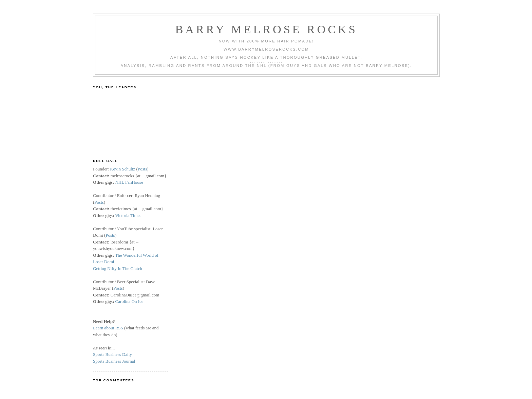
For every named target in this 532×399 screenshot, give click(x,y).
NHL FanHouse (129, 182)
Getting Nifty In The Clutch (118, 268)
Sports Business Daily (112, 354)
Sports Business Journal (114, 361)
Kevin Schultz (122, 169)
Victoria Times (128, 215)
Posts (142, 169)
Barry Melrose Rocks (266, 29)
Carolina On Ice (129, 301)
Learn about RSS (108, 328)
